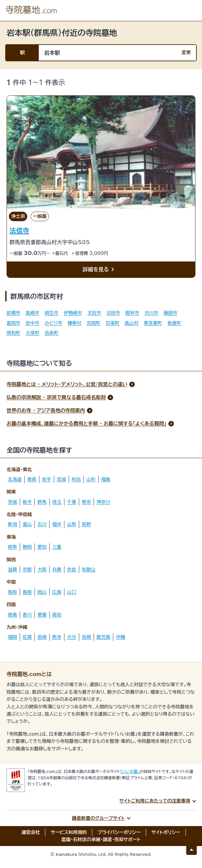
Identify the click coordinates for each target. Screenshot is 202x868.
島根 (27, 592)
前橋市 (13, 313)
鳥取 (12, 592)
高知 (57, 615)
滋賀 (12, 569)
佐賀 (27, 637)
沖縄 (121, 637)
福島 (106, 479)
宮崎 (86, 637)
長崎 (42, 637)
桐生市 (52, 313)
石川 (42, 524)
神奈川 (103, 502)
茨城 (12, 502)
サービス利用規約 (69, 832)
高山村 (132, 323)
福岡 (12, 637)
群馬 (42, 502)
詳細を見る (100, 270)
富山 (27, 524)
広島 (57, 592)
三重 (57, 547)
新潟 (12, 524)
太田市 (94, 313)
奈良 (72, 569)
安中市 (33, 323)
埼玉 (57, 502)
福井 (57, 524)
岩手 (47, 479)
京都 (27, 569)
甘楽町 (113, 323)
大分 (72, 637)
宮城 (61, 479)
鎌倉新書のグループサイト (98, 818)
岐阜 (12, 547)
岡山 (42, 592)
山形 (91, 479)
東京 (86, 502)
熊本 (57, 637)
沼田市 (113, 313)
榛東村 (75, 323)
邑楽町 (52, 333)
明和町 (13, 333)
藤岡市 (170, 313)
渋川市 (151, 313)
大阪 (42, 569)
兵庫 (57, 569)
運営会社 (31, 832)
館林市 (132, 313)
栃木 (27, 502)
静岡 (27, 547)
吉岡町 (94, 323)
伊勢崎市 (73, 313)
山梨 (72, 524)
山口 (72, 592)
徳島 (12, 615)
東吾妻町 (153, 323)
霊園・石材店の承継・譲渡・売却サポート (101, 839)
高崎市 (33, 313)
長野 (86, 524)
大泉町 (33, 333)
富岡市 (13, 323)
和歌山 (89, 569)
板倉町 (174, 323)
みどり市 (54, 323)
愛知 (42, 547)
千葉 (72, 502)
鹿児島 (103, 637)
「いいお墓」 (130, 771)
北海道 (15, 479)
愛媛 (42, 615)
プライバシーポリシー (119, 832)
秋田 (76, 479)
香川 (27, 615)
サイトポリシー (166, 832)
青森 (32, 479)
